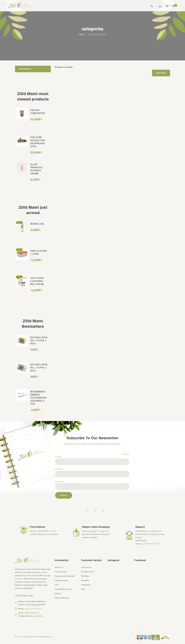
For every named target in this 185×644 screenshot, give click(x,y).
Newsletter (86, 585)
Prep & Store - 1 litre (39, 252)
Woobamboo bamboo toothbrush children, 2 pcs (38, 398)
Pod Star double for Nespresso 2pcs (38, 142)
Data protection (62, 580)
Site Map (85, 576)
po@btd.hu (38, 616)
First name (60, 469)
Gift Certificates (62, 598)
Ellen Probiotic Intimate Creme (36, 169)
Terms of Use (61, 572)
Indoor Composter (38, 112)
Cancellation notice (63, 589)
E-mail (58, 457)
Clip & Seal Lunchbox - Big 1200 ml (37, 281)
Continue (161, 73)
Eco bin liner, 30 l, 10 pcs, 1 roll (39, 340)
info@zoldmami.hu (32, 613)
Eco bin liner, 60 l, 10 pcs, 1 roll (39, 368)
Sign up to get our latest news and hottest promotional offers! (93, 444)
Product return (88, 572)
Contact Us (86, 567)
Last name (60, 482)
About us (59, 567)
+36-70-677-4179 (151, 544)
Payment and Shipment (65, 576)
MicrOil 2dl (37, 224)
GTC (57, 585)
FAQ (83, 589)
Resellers (85, 580)
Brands (58, 593)
